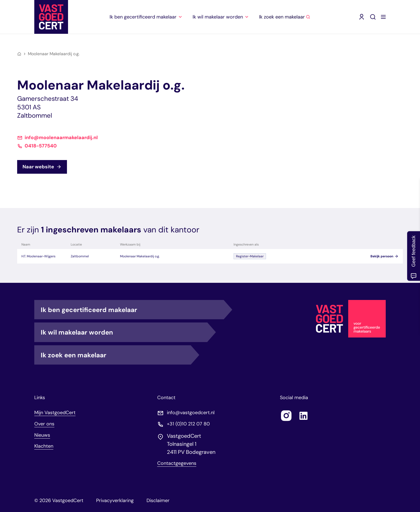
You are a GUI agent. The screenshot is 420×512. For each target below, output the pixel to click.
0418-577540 (41, 145)
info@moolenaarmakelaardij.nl (61, 137)
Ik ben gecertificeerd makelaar (132, 309)
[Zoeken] (373, 16)
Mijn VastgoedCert (55, 411)
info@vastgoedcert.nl (191, 412)
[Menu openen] (383, 16)
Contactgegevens (177, 462)
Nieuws (42, 434)
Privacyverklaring (115, 499)
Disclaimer (158, 499)
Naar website (42, 166)
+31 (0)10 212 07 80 (188, 423)
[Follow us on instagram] (286, 415)
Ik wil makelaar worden (124, 331)
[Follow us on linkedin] (303, 415)
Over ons (44, 423)
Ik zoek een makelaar (116, 354)
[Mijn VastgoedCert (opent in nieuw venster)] (362, 16)
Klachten (44, 445)
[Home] (19, 53)
